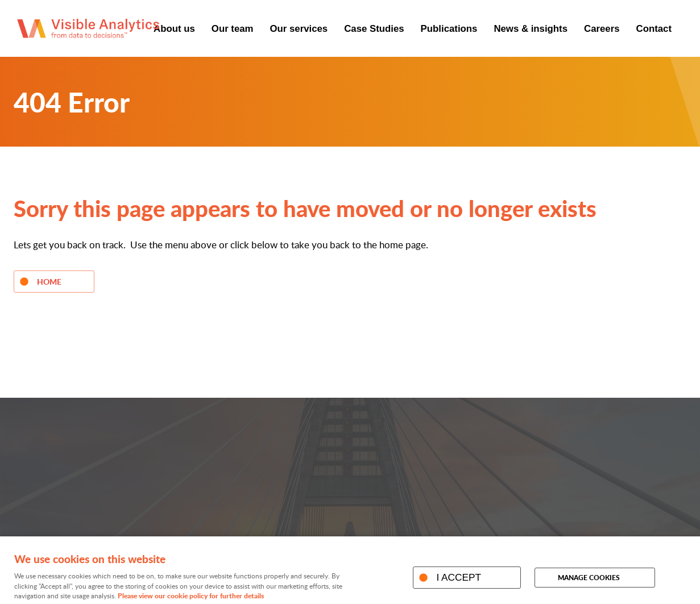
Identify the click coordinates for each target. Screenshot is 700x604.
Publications (449, 29)
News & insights (531, 29)
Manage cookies (589, 578)
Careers (602, 29)
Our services (299, 29)
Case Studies (374, 29)
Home (49, 281)
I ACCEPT (459, 577)
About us (174, 29)
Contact (654, 29)
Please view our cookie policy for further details (191, 596)
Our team (233, 29)
